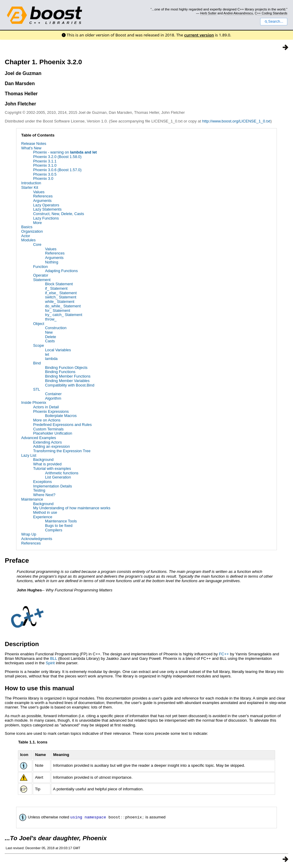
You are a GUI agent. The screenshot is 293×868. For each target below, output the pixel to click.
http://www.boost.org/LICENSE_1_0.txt (236, 121)
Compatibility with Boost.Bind (70, 385)
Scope (38, 345)
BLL (54, 658)
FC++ (224, 654)
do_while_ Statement (63, 306)
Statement (42, 280)
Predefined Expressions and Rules (62, 425)
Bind (37, 363)
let (47, 354)
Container (53, 394)
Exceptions (43, 482)
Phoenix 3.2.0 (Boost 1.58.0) (57, 157)
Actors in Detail (46, 407)
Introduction (31, 183)
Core (37, 244)
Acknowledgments (37, 539)
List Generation (58, 477)
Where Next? (44, 495)
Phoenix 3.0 (43, 178)
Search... (274, 22)
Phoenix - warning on (65, 152)
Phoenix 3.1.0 (45, 165)
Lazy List (29, 455)
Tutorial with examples (52, 468)
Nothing (52, 262)
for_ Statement (58, 310)
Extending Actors (47, 442)
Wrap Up (29, 534)
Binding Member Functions (68, 376)
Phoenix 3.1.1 (45, 161)
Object (39, 324)
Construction (56, 328)
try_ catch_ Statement (64, 315)
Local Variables (58, 350)
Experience (43, 517)
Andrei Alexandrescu (238, 13)
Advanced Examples (39, 438)
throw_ (51, 319)
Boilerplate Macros (61, 416)
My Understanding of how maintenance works (72, 508)
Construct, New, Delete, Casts (59, 214)
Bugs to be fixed (59, 526)
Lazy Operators (46, 205)
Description (22, 644)
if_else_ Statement (61, 293)
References (43, 196)
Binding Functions (60, 372)
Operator (41, 275)
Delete (51, 337)
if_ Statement (56, 288)
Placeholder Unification (53, 433)
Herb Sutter (208, 13)
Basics (27, 227)
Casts (50, 341)
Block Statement (59, 284)
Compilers (54, 530)
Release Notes (34, 144)
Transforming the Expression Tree (62, 451)
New (49, 332)
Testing (39, 490)
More (37, 223)
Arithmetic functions (62, 473)
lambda (51, 359)
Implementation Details (53, 486)
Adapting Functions (61, 271)
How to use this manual (39, 688)
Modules (28, 240)
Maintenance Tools (61, 521)
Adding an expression (51, 446)
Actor (26, 236)
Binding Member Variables (67, 381)
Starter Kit (30, 187)
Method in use (45, 512)
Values (39, 192)
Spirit (50, 663)
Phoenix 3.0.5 (45, 174)
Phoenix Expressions (51, 411)
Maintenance (32, 499)
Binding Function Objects (66, 368)
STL (37, 389)
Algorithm (53, 398)
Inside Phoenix (34, 402)
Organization (32, 231)
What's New (31, 148)
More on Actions (47, 420)
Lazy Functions (46, 218)
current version (199, 35)
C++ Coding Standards (271, 13)
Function (40, 267)
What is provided (47, 464)
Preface (17, 560)
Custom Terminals (48, 429)
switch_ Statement (61, 297)
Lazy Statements (47, 209)
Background (43, 460)
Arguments (42, 201)
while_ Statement (60, 302)
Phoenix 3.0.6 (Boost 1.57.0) (57, 170)
